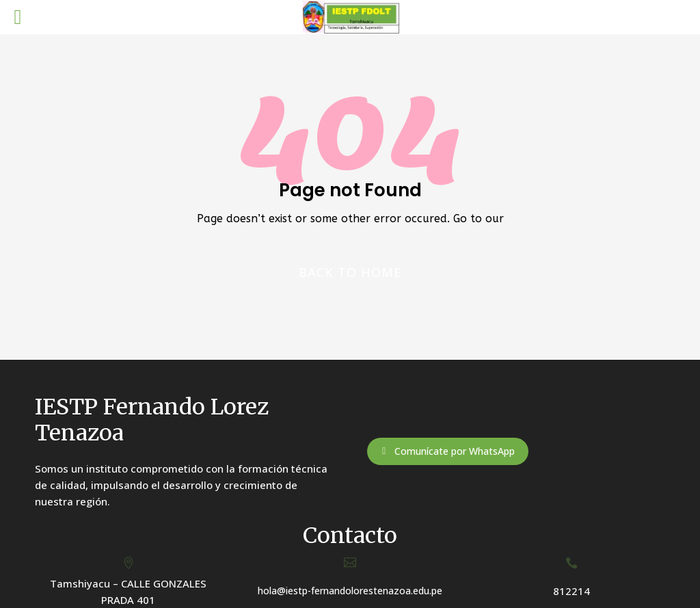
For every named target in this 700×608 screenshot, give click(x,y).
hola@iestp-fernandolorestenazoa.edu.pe (350, 591)
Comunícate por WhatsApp (455, 451)
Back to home (350, 272)
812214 (571, 591)
